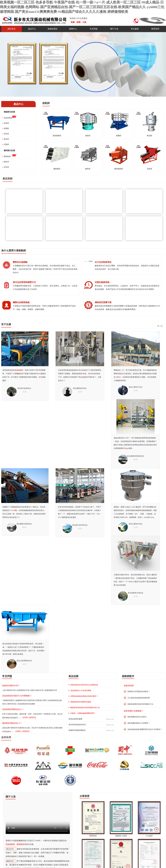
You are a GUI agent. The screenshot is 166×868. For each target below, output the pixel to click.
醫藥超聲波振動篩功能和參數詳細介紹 (85, 708)
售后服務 (135, 29)
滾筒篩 (6, 167)
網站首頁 (11, 29)
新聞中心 (73, 29)
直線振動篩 (8, 118)
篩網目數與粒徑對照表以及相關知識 (84, 685)
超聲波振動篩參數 (75, 719)
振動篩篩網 (129, 686)
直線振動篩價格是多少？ (13, 709)
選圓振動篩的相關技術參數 (81, 702)
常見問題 (94, 29)
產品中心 (32, 29)
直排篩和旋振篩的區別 (77, 725)
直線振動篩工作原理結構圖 (81, 691)
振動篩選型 (53, 29)
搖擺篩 (6, 128)
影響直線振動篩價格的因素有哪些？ (84, 696)
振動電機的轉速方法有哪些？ (139, 723)
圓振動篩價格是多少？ (12, 723)
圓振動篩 (7, 156)
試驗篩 (6, 144)
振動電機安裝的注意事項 (137, 717)
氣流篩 (6, 139)
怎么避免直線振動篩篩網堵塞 (139, 698)
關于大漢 (114, 29)
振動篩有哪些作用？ (11, 686)
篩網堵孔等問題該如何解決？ (139, 692)
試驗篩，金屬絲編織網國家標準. (83, 713)
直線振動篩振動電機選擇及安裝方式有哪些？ (145, 729)
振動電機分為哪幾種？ (134, 711)
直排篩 (6, 134)
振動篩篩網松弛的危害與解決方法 (140, 704)
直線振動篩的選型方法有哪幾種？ (17, 696)
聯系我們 (155, 29)
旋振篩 (6, 123)
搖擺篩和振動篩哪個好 (77, 730)
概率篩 (6, 162)
